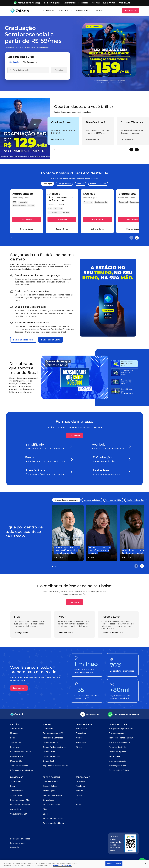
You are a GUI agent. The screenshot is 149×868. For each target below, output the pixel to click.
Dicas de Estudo (50, 786)
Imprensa (14, 747)
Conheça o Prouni (66, 633)
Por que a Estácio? (51, 805)
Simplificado (16, 781)
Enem (13, 786)
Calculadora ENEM (19, 814)
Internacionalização (117, 761)
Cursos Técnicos (50, 742)
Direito (79, 747)
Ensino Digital (49, 791)
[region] (74, 864)
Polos (13, 738)
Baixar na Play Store (51, 340)
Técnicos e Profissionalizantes (122, 738)
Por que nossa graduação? (121, 728)
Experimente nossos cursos (55, 766)
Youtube (80, 791)
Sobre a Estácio (17, 728)
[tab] (14, 62)
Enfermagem (82, 728)
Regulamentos (17, 756)
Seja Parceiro (16, 742)
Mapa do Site (16, 761)
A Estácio (63, 11)
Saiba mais (59, 558)
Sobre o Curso (27, 229)
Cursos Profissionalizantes (55, 747)
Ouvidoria (14, 847)
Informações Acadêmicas (21, 770)
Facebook (80, 786)
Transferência (16, 791)
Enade (46, 814)
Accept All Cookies (114, 864)
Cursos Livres (49, 752)
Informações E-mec (118, 766)
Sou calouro (49, 800)
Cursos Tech (49, 761)
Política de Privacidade (20, 839)
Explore (99, 11)
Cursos (47, 11)
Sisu (45, 809)
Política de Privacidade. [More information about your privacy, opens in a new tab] (63, 865)
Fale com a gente (18, 843)
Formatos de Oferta (117, 747)
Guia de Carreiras (51, 781)
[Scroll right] (146, 500)
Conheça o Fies (21, 633)
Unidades (14, 733)
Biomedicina (81, 733)
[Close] (145, 864)
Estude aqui (82, 11)
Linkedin (80, 795)
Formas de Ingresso (118, 752)
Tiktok (79, 805)
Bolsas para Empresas (53, 818)
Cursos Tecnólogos (52, 756)
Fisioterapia (81, 742)
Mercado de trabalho (52, 795)
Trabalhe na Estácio (19, 766)
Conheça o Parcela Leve (112, 633)
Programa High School (119, 770)
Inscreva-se (130, 11)
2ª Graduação (16, 795)
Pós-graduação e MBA (53, 733)
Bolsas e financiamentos (119, 742)
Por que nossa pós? (118, 733)
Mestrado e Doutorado (53, 738)
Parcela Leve (114, 756)
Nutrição (80, 738)
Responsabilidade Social (21, 752)
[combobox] (30, 70)
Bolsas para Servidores (53, 823)
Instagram (80, 781)
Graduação (48, 728)
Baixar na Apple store (23, 340)
